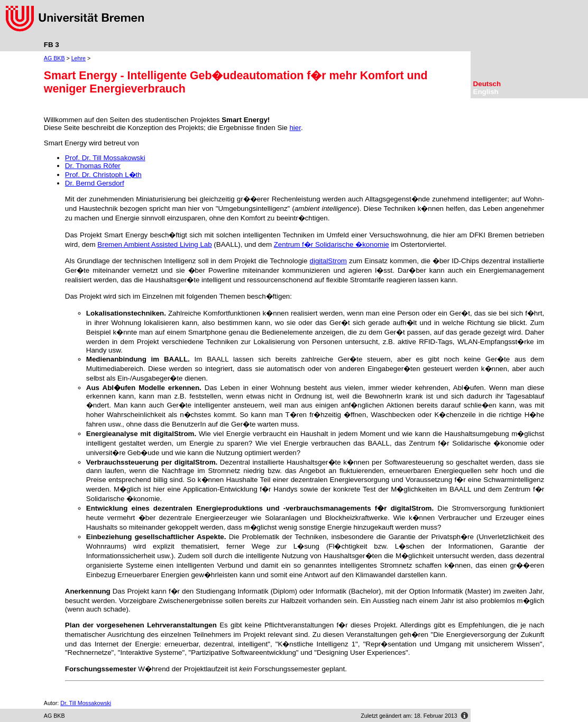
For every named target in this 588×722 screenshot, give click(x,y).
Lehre (79, 58)
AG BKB (54, 58)
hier (295, 128)
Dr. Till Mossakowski (86, 703)
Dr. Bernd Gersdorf (95, 183)
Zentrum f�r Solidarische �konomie (332, 244)
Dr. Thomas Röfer (93, 166)
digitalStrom (328, 261)
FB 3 (52, 45)
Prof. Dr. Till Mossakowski (105, 158)
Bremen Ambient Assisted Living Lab (154, 244)
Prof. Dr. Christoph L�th (103, 175)
